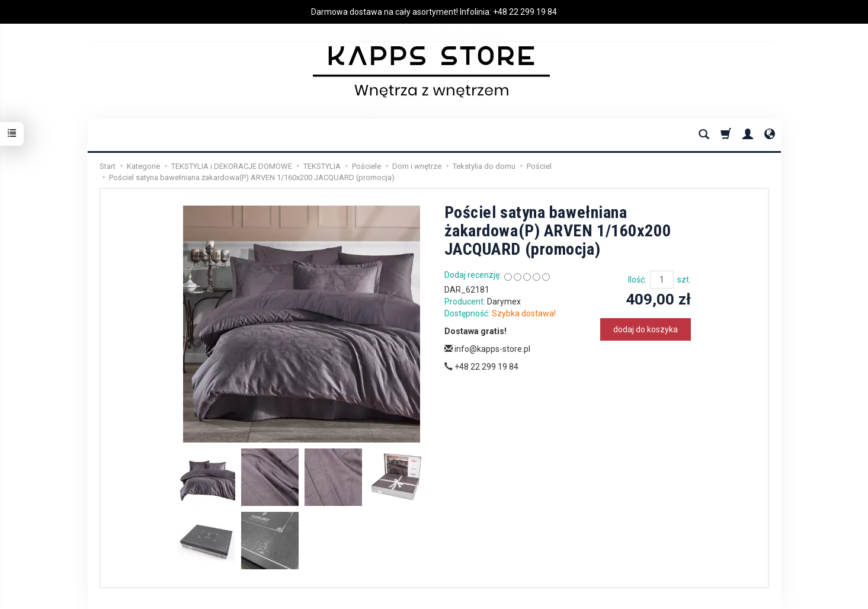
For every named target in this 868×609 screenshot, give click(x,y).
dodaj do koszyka (646, 329)
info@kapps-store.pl (487, 349)
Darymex (504, 302)
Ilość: (637, 280)
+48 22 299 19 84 (525, 12)
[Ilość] (662, 280)
